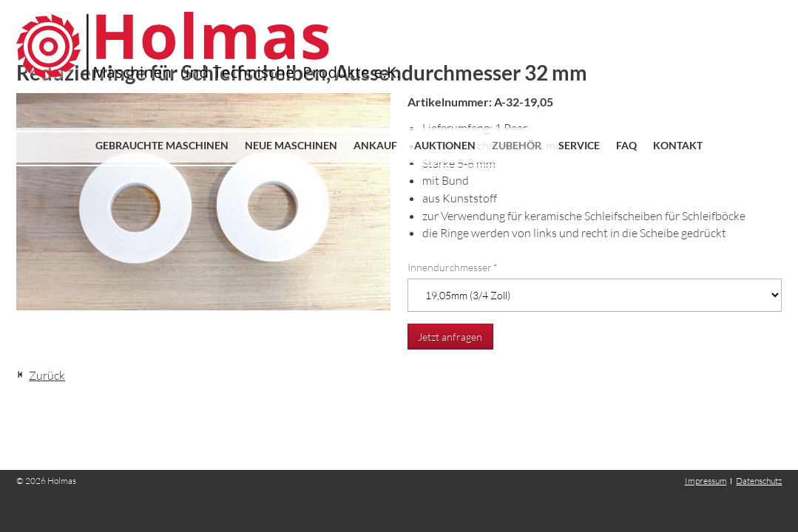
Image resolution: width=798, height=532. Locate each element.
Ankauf (375, 145)
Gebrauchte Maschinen (162, 145)
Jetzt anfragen (450, 337)
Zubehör (517, 145)
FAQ (626, 145)
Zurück (47, 375)
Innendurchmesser (453, 267)
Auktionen (445, 145)
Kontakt (678, 145)
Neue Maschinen (291, 145)
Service (579, 145)
